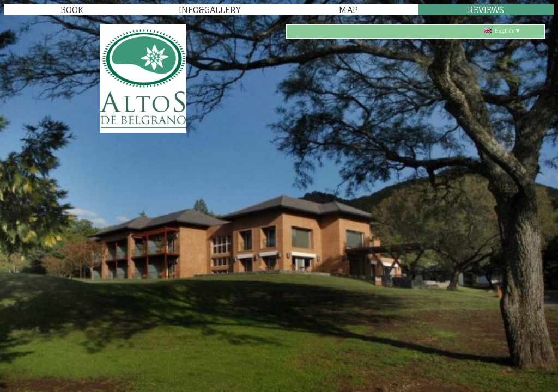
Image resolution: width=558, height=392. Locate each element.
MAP (348, 10)
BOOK (72, 10)
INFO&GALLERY (210, 10)
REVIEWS (486, 10)
